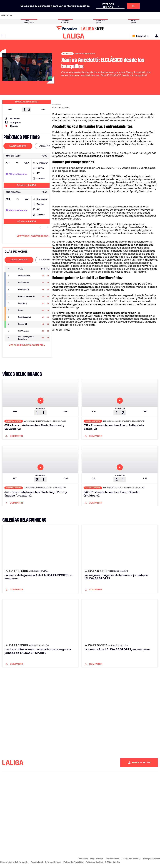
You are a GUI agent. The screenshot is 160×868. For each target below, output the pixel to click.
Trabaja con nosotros (131, 859)
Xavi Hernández (96, 242)
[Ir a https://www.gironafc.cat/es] (68, 16)
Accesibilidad (37, 862)
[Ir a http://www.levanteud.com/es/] (76, 16)
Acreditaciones (112, 859)
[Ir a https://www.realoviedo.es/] (127, 16)
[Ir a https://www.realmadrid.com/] (120, 16)
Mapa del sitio (97, 859)
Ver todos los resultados (33, 236)
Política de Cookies (94, 862)
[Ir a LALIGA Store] (80, 28)
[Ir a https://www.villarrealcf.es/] (156, 16)
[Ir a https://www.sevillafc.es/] (142, 16)
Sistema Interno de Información (14, 862)
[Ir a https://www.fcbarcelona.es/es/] (54, 16)
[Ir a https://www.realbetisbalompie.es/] (112, 16)
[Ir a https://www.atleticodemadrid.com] (25, 16)
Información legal (53, 862)
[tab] (18, 146)
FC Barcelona (109, 319)
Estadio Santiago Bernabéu (112, 182)
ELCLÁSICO (107, 114)
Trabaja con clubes (151, 859)
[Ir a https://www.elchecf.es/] (46, 16)
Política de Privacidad (73, 862)
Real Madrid (102, 287)
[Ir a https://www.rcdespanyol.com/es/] (98, 16)
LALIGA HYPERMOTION (49, 146)
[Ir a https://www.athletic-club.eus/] (17, 16)
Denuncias (83, 859)
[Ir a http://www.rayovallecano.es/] (83, 16)
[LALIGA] (74, 36)
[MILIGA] (155, 36)
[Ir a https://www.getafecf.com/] (61, 16)
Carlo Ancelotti (104, 207)
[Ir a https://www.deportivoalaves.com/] (39, 16)
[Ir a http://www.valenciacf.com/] (149, 16)
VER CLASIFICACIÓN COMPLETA (27, 345)
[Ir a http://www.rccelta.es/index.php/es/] (90, 16)
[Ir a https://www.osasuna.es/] (32, 16)
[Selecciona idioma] (141, 36)
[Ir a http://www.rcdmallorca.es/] (105, 16)
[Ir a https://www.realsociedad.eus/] (134, 16)
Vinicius (124, 257)
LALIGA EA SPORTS (97, 144)
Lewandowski (72, 272)
